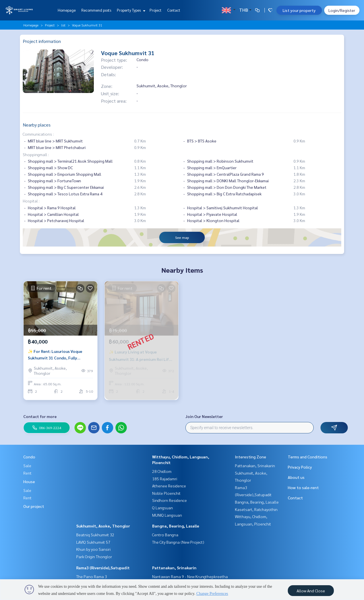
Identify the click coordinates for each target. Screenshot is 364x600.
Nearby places (37, 125)
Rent (27, 473)
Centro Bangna (165, 535)
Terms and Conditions (308, 457)
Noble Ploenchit (166, 493)
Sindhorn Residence (169, 500)
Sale (27, 465)
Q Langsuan (163, 508)
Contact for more (40, 416)
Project (156, 10)
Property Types (130, 10)
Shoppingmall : (36, 154)
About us (296, 477)
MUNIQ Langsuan (167, 515)
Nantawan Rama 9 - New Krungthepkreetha (190, 576)
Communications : (38, 134)
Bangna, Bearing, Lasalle (176, 526)
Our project (34, 506)
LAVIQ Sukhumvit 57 (93, 542)
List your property (299, 10)
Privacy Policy (300, 467)
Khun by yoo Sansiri (93, 549)
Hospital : (31, 201)
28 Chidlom (162, 471)
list (63, 25)
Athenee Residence (169, 486)
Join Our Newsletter (204, 416)
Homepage (67, 10)
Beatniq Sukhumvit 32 (95, 535)
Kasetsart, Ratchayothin (256, 509)
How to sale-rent (303, 487)
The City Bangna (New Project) (178, 542)
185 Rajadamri (165, 479)
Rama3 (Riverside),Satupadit (103, 568)
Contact (174, 10)
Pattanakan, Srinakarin (174, 568)
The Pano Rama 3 (92, 576)
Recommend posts (96, 10)
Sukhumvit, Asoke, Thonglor (103, 526)
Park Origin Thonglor (94, 556)
